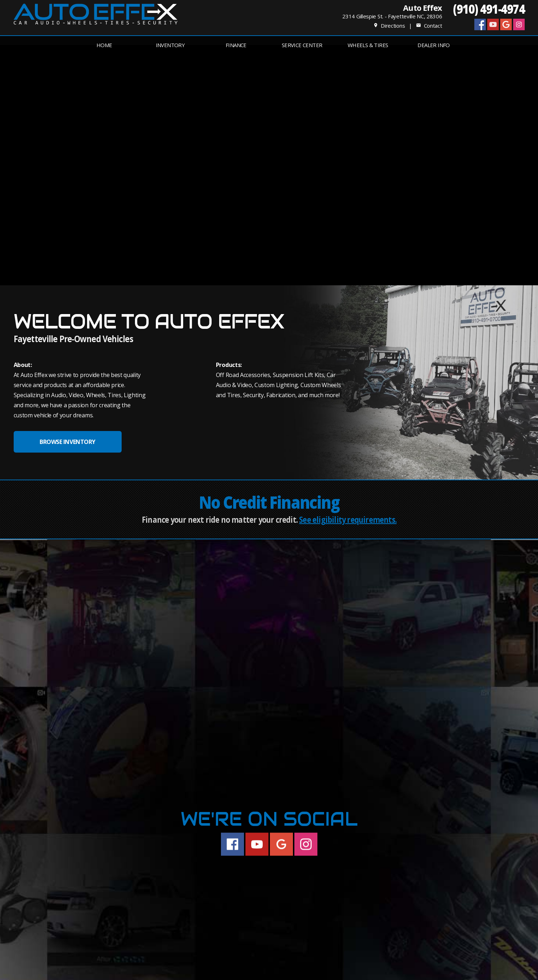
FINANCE (236, 45)
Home (104, 45)
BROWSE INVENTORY (67, 442)
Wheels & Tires (368, 45)
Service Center (302, 45)
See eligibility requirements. (348, 520)
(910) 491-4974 (489, 9)
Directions (389, 26)
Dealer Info (433, 45)
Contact (429, 26)
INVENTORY (170, 45)
